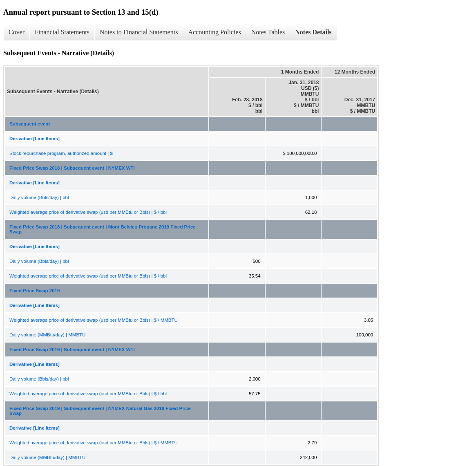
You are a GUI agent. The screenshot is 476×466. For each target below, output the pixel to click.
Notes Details (313, 32)
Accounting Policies (214, 32)
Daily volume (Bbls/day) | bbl (39, 197)
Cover (17, 32)
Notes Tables (268, 32)
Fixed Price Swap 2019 (35, 291)
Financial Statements (62, 32)
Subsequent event (30, 124)
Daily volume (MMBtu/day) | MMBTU (47, 335)
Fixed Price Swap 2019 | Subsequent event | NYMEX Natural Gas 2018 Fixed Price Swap (100, 411)
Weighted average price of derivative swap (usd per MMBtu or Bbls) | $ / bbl (88, 212)
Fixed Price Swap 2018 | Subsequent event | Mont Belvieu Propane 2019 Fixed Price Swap (103, 229)
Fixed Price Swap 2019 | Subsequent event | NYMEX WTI (72, 349)
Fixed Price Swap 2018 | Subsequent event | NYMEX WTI (72, 168)
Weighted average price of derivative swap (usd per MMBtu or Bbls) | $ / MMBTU (94, 320)
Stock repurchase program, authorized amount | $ (61, 153)
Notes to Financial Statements (139, 32)
